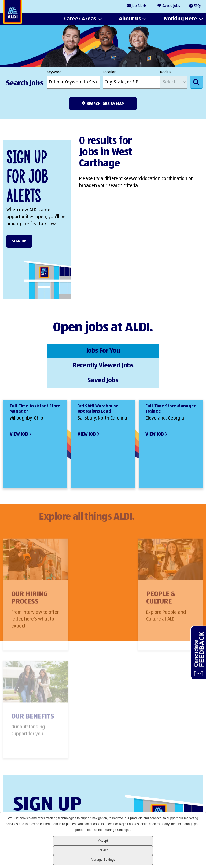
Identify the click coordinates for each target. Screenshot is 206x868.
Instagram (178, 802)
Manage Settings (103, 860)
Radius (166, 72)
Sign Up (19, 241)
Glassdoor (196, 802)
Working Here (180, 19)
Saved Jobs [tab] (170, 350)
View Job (19, 404)
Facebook (159, 802)
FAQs (198, 6)
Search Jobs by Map (105, 104)
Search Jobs (196, 82)
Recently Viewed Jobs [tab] (103, 350)
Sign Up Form (100, 753)
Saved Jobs (171, 6)
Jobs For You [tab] (36, 350)
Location (110, 72)
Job (139, 6)
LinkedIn (141, 802)
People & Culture (94, 570)
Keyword (54, 72)
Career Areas (80, 19)
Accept (103, 841)
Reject (103, 850)
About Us (130, 19)
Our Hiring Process (30, 570)
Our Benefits (168, 566)
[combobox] (131, 82)
